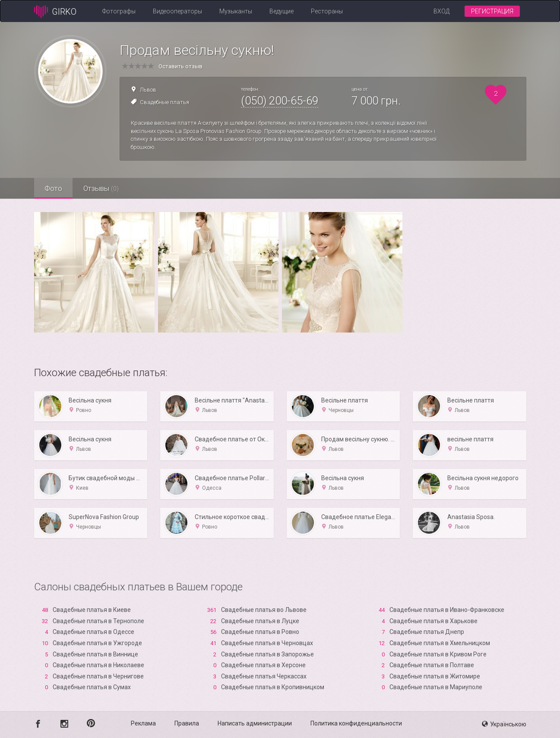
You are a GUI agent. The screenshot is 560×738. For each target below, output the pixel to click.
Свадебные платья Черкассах (264, 676)
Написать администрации (255, 723)
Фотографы (119, 11)
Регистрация (492, 11)
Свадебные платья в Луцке (260, 621)
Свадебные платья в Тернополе (98, 621)
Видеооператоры (177, 11)
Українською (504, 724)
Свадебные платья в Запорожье (267, 654)
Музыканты (236, 11)
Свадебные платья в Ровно (260, 632)
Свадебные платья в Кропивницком (273, 687)
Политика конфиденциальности (356, 723)
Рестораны (327, 11)
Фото (54, 188)
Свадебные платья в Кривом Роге (438, 654)
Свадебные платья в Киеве (92, 610)
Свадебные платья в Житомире (435, 676)
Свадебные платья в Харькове (433, 621)
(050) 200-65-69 (280, 101)
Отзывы (102, 188)
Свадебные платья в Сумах (92, 687)
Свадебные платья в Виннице (95, 654)
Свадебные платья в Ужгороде (97, 643)
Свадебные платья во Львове (264, 610)
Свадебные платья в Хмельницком (440, 643)
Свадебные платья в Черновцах (267, 643)
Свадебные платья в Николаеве (98, 665)
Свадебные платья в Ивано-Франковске (447, 610)
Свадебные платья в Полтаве (432, 665)
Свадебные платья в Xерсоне (263, 665)
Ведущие (282, 11)
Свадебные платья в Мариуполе (436, 687)
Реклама (143, 723)
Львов (148, 90)
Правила (187, 723)
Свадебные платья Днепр (427, 632)
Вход (441, 11)
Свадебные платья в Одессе (93, 632)
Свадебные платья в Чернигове (98, 676)
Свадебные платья (165, 102)
